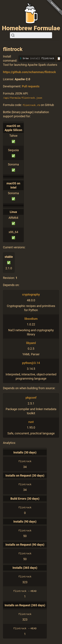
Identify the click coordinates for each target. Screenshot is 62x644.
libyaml (31, 343)
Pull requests (31, 86)
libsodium (31, 319)
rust (31, 422)
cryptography (31, 294)
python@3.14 (31, 363)
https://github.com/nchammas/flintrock (29, 72)
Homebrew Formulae (31, 28)
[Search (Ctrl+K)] (31, 35)
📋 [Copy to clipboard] (59, 58)
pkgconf (31, 398)
